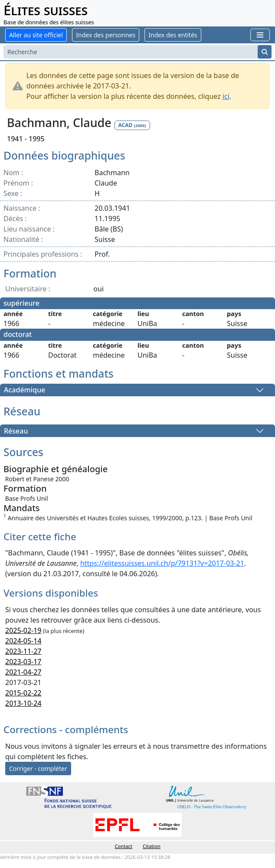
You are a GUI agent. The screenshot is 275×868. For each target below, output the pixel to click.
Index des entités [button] (173, 35)
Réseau (16, 431)
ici (226, 96)
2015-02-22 (23, 693)
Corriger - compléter (38, 768)
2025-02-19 (23, 630)
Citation (152, 846)
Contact (124, 846)
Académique (25, 390)
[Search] (131, 52)
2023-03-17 (23, 662)
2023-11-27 (23, 651)
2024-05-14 (23, 641)
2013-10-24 (23, 703)
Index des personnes (106, 35)
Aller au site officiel (36, 35)
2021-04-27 (23, 672)
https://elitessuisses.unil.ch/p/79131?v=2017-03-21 (162, 563)
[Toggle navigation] (260, 35)
